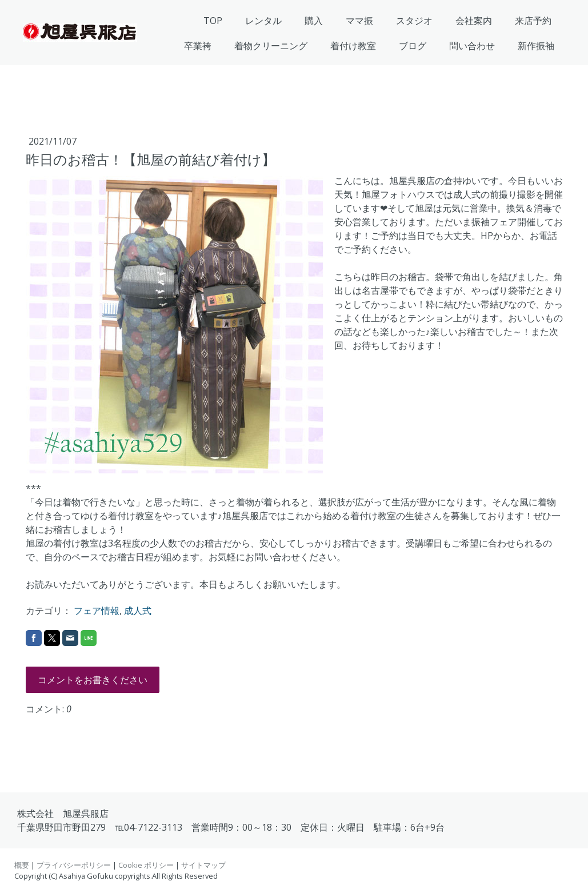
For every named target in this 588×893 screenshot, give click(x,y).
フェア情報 (97, 611)
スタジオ (414, 21)
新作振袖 (536, 46)
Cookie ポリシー (146, 865)
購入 (314, 21)
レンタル (263, 21)
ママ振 (359, 21)
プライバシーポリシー (74, 865)
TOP (213, 21)
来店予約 (533, 21)
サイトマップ (203, 865)
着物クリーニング (271, 46)
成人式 (138, 611)
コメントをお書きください (93, 680)
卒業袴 (198, 46)
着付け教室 (353, 46)
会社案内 (474, 21)
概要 (22, 865)
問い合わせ (472, 46)
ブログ (413, 46)
